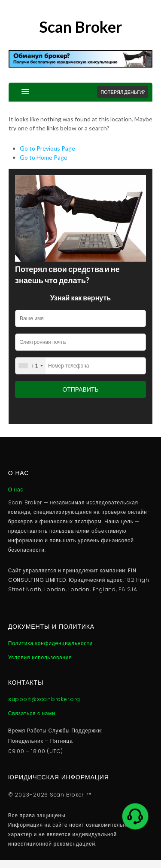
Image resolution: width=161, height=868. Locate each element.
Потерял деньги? (123, 92)
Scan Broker (80, 27)
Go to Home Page (44, 157)
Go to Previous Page (47, 148)
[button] (19, 92)
